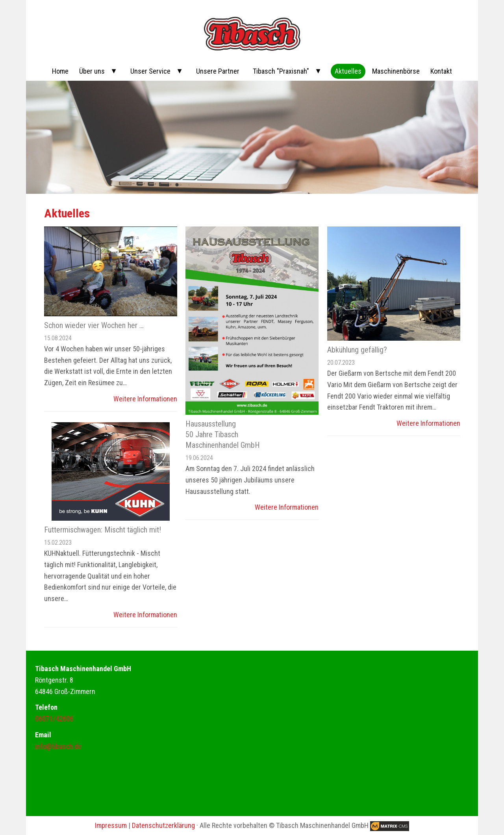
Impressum (111, 825)
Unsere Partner (218, 71)
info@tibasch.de (58, 746)
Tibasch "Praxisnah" (281, 71)
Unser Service (150, 71)
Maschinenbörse (396, 71)
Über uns (92, 71)
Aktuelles (348, 71)
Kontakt (441, 71)
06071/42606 (54, 719)
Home (60, 71)
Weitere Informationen (145, 399)
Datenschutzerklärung (163, 825)
